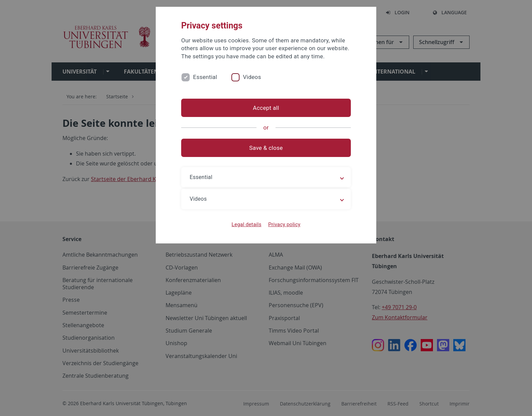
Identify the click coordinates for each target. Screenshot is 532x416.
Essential (205, 77)
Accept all (266, 108)
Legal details (247, 224)
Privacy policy (284, 224)
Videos (252, 77)
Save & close (266, 148)
